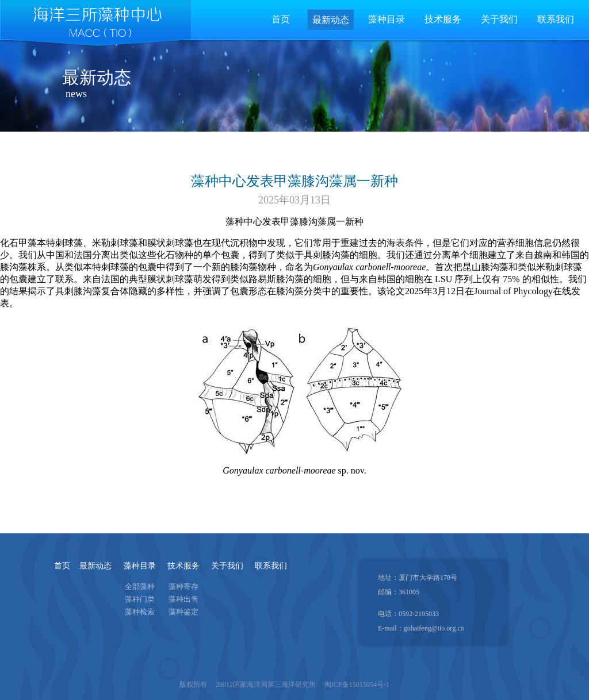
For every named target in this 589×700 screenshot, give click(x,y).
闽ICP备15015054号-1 (357, 684)
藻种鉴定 (183, 612)
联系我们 (271, 566)
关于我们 (227, 566)
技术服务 (183, 566)
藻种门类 (140, 599)
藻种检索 (140, 612)
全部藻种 (140, 586)
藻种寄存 (183, 586)
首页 (281, 19)
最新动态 (95, 566)
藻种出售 (183, 599)
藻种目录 (140, 566)
